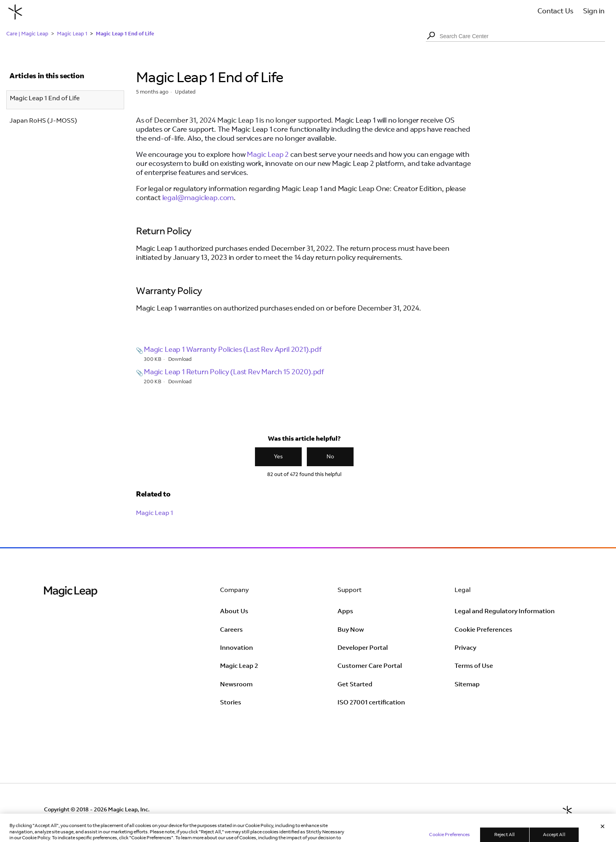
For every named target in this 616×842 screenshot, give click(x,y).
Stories (231, 703)
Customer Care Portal (370, 666)
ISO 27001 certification (371, 703)
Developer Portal (363, 648)
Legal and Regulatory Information (505, 612)
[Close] (603, 834)
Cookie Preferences (483, 630)
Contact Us (555, 12)
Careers (231, 630)
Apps (345, 612)
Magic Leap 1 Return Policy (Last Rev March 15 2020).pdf (234, 373)
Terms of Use (474, 666)
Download (180, 360)
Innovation (236, 648)
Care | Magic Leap (27, 34)
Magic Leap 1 (72, 34)
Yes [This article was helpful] (278, 457)
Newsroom (236, 685)
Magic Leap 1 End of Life (125, 33)
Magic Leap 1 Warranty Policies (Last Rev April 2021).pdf (233, 350)
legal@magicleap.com (198, 199)
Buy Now (351, 630)
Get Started (355, 685)
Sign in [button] (594, 12)
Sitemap (467, 685)
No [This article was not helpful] (330, 457)
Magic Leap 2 (267, 155)
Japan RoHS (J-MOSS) (43, 121)
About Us (234, 612)
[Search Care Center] (515, 36)
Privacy (465, 648)
